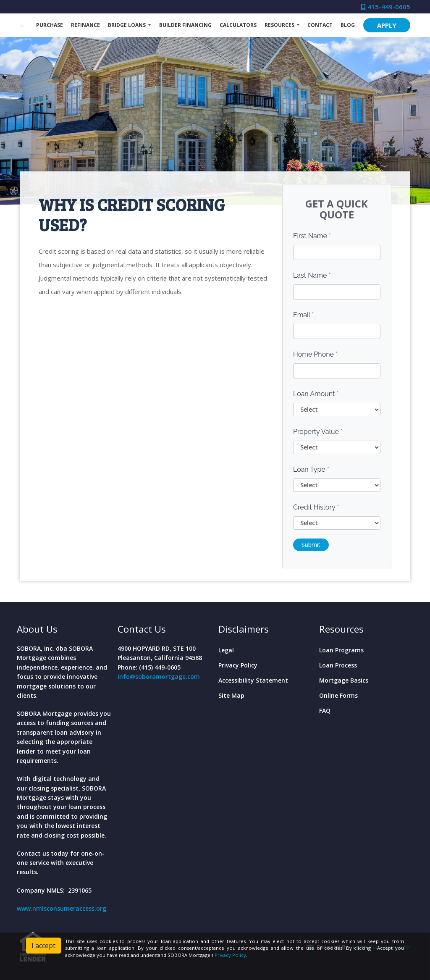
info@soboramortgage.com (159, 677)
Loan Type (311, 469)
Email (304, 315)
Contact (320, 25)
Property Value (318, 432)
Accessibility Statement (253, 680)
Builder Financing (185, 25)
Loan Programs (341, 650)
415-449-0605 (386, 7)
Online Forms (338, 695)
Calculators (238, 25)
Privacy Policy (238, 665)
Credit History (316, 507)
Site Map (231, 695)
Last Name (312, 275)
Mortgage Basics (344, 680)
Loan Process (338, 665)
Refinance (85, 25)
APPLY (387, 25)
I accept (43, 946)
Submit (311, 545)
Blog (348, 25)
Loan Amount (316, 394)
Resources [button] (280, 25)
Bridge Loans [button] (127, 25)
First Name (312, 236)
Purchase (50, 25)
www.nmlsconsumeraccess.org (62, 908)
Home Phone (315, 354)
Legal (226, 650)
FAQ (325, 711)
